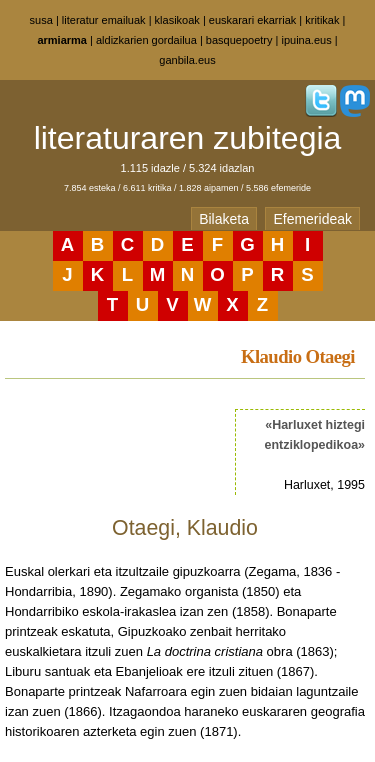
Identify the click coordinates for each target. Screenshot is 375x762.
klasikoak (177, 20)
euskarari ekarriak (252, 20)
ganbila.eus (187, 60)
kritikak (322, 20)
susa (41, 20)
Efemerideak (312, 219)
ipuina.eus (307, 40)
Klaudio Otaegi (298, 356)
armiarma (62, 40)
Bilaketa (224, 219)
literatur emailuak (104, 20)
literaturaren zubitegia (188, 138)
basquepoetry (239, 40)
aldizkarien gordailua (146, 40)
